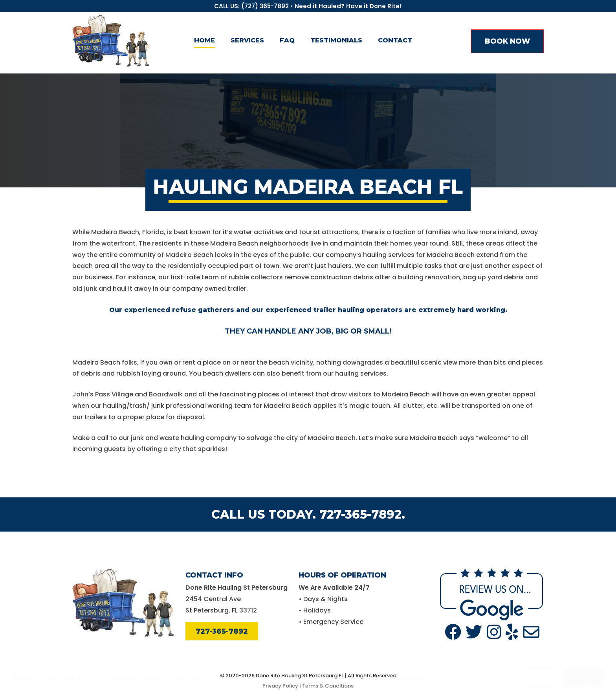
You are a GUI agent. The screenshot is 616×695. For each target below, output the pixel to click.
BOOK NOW (507, 41)
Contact (395, 40)
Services (247, 40)
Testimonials (336, 40)
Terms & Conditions (328, 686)
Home (204, 40)
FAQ (287, 40)
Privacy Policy (280, 686)
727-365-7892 (222, 631)
